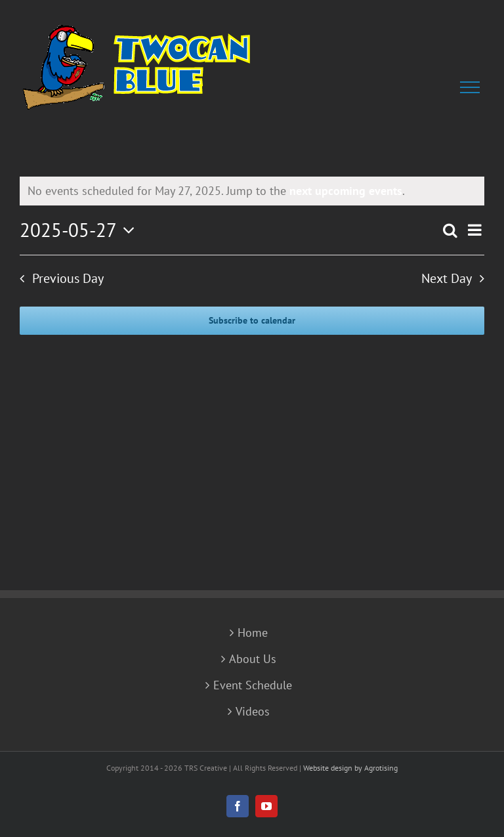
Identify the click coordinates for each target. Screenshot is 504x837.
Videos (253, 712)
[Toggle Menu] (472, 87)
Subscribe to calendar (252, 321)
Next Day (447, 278)
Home (253, 633)
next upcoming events (346, 191)
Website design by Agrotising (350, 768)
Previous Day (68, 278)
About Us (253, 659)
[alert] (252, 191)
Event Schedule (253, 685)
